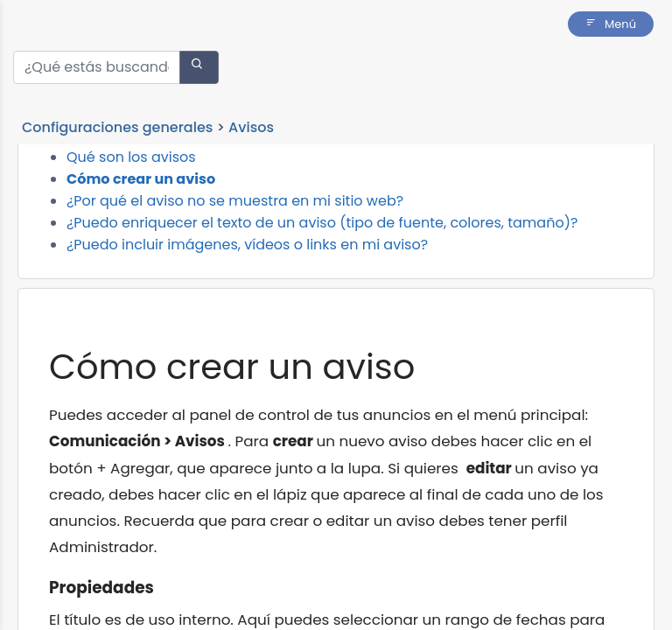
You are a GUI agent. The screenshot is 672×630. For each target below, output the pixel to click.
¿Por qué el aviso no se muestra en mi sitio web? (235, 259)
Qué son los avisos (131, 216)
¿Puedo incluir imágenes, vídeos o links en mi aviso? (247, 303)
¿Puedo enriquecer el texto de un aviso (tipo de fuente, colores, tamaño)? (322, 281)
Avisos (251, 127)
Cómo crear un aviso (141, 238)
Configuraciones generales (117, 127)
